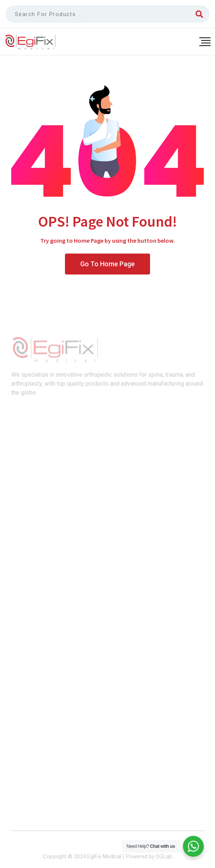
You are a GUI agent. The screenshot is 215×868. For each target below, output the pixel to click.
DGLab (164, 859)
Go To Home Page (107, 264)
